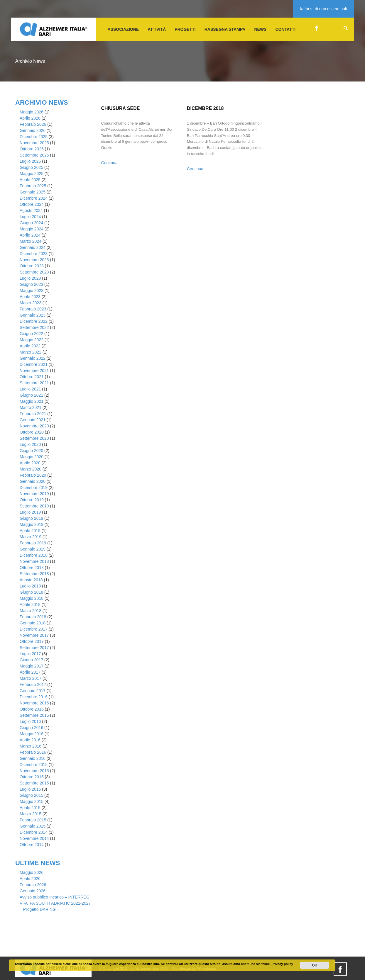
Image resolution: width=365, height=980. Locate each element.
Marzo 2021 (31, 407)
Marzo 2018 (31, 611)
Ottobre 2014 (32, 845)
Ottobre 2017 (32, 641)
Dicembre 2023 (34, 254)
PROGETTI (185, 29)
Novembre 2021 (34, 371)
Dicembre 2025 (34, 137)
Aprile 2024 (30, 235)
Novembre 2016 (34, 703)
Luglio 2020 (30, 444)
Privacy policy (282, 964)
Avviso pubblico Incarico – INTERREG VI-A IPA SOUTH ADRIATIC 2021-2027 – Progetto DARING (55, 903)
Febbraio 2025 (33, 186)
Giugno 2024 (31, 223)
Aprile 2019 (30, 531)
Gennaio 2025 (33, 192)
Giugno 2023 (31, 284)
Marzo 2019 (31, 537)
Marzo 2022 (31, 352)
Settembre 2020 (34, 438)
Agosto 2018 (31, 580)
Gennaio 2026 (33, 130)
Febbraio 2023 (33, 309)
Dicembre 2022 (34, 321)
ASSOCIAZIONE (123, 29)
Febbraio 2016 (33, 752)
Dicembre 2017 (34, 629)
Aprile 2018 (30, 604)
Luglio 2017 (30, 654)
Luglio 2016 (30, 721)
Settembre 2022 (34, 327)
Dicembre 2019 (34, 488)
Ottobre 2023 (32, 266)
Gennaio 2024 (33, 247)
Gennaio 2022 (33, 358)
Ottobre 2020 (32, 432)
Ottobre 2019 (32, 500)
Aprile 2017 (30, 672)
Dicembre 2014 (34, 832)
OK (315, 965)
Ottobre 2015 (32, 777)
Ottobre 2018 (32, 568)
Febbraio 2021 (33, 414)
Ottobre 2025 (32, 149)
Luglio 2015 (30, 789)
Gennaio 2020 (33, 481)
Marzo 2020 (31, 469)
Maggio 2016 (32, 734)
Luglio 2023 (30, 278)
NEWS (260, 29)
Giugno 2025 (31, 167)
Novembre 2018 (34, 561)
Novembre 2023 (34, 260)
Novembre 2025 (34, 143)
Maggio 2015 (32, 801)
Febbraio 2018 (33, 617)
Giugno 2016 (31, 728)
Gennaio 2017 (33, 691)
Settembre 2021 (34, 383)
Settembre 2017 (34, 648)
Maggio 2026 (32, 112)
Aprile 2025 (30, 180)
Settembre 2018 (34, 574)
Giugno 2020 (31, 451)
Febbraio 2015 (33, 820)
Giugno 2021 (31, 395)
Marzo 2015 (31, 814)
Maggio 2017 (32, 666)
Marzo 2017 (31, 678)
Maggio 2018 (32, 598)
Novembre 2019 (34, 494)
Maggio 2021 (32, 401)
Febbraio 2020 (33, 475)
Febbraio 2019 (33, 543)
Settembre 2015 (34, 783)
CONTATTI (285, 29)
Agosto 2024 (31, 210)
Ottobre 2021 (32, 377)
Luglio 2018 (30, 586)
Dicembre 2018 (34, 555)
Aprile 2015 (30, 808)
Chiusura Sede (121, 108)
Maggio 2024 (32, 229)
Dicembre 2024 (34, 198)
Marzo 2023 (31, 303)
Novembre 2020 (34, 426)
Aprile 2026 (30, 118)
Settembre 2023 (34, 272)
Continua (109, 163)
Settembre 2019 (34, 506)
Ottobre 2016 (32, 709)
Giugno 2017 (31, 660)
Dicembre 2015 (34, 765)
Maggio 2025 (32, 174)
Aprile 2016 (30, 740)
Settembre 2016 (34, 715)
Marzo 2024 (31, 241)
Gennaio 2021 (33, 420)
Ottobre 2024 (32, 204)
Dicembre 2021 (34, 364)
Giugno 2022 (31, 334)
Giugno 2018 (31, 592)
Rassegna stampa (225, 29)
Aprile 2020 (30, 463)
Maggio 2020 (32, 457)
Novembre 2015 (34, 771)
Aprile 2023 (30, 297)
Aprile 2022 (30, 346)
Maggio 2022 (32, 340)
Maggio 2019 (32, 524)
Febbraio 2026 (33, 124)
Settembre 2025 (34, 155)
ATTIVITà (157, 29)
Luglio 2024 (30, 217)
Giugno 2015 (31, 795)
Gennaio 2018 (33, 623)
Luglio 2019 (30, 512)
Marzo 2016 (31, 746)
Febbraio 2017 (33, 685)
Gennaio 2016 (33, 758)
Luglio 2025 (30, 161)
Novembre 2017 (34, 635)
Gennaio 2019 (33, 549)
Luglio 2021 (30, 389)
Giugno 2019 (31, 518)
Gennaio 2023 (33, 315)
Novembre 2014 (34, 838)
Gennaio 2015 (33, 826)
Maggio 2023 (32, 291)
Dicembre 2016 (34, 697)
